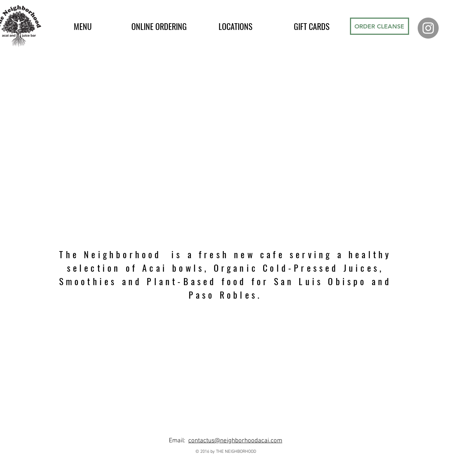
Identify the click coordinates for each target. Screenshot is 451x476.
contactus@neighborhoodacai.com (235, 441)
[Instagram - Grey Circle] (428, 28)
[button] (83, 26)
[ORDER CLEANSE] (380, 26)
